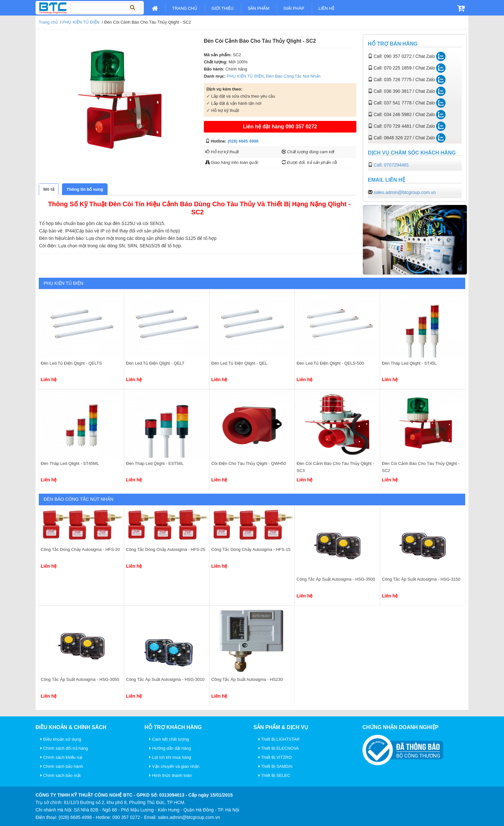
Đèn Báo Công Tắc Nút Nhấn (293, 76)
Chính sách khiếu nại (61, 757)
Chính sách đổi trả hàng (64, 748)
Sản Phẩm (259, 8)
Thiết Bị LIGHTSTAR (279, 739)
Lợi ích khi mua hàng (170, 757)
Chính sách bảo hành (62, 766)
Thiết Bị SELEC (274, 775)
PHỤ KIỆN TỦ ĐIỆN (81, 22)
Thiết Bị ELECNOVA (279, 748)
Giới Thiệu (223, 8)
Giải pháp (294, 8)
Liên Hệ (326, 8)
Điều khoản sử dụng (61, 739)
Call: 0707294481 (391, 165)
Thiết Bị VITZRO (275, 757)
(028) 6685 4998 (243, 141)
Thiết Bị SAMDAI (276, 766)
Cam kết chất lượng (169, 739)
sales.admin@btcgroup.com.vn (404, 192)
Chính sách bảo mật (61, 775)
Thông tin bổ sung (85, 189)
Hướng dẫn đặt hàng (170, 748)
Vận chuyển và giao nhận (174, 766)
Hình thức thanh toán (170, 775)
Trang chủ (185, 8)
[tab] (49, 189)
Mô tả (49, 189)
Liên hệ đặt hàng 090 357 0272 (280, 127)
